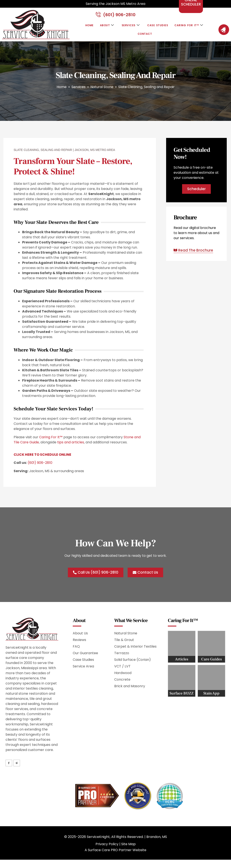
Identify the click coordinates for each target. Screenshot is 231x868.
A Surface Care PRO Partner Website (115, 854)
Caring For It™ (192, 28)
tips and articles (71, 445)
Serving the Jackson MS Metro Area (115, 4)
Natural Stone (102, 89)
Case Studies (158, 28)
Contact (145, 36)
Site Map (128, 848)
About (105, 28)
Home (86, 28)
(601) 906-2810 (40, 465)
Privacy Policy (107, 848)
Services (130, 28)
